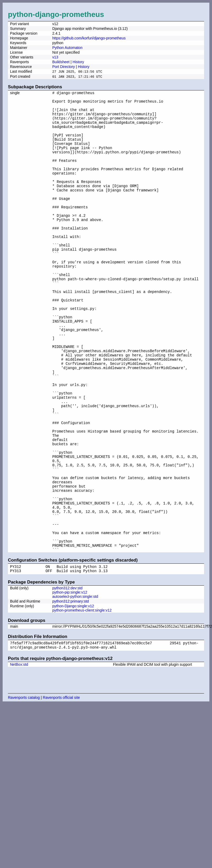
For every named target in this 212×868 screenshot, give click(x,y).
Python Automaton (67, 48)
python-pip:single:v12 (70, 680)
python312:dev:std (67, 676)
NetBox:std (19, 754)
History (78, 62)
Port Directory (64, 67)
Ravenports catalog (24, 787)
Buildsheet (61, 62)
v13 (55, 57)
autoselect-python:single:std (75, 684)
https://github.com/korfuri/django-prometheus (89, 38)
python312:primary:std (71, 689)
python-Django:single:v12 (73, 694)
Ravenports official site (61, 787)
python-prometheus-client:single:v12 (82, 698)
